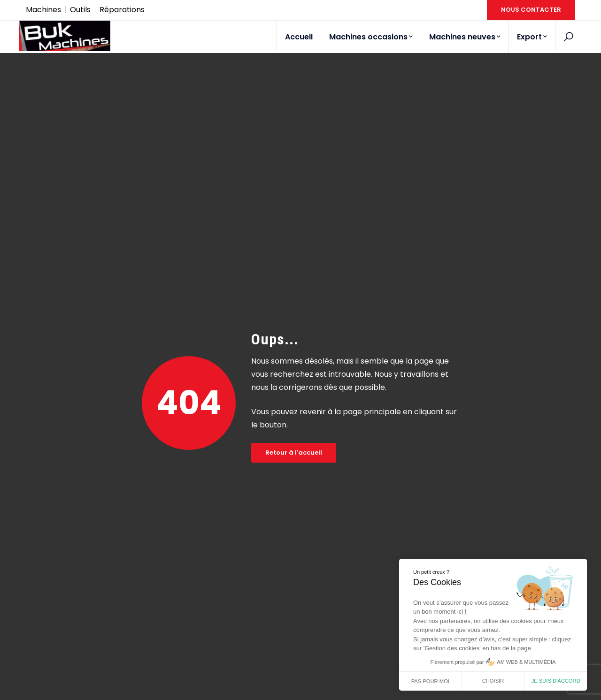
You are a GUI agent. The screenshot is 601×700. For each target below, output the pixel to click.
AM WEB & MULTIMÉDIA (526, 662)
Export (532, 37)
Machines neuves (465, 37)
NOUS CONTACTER (531, 10)
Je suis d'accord (556, 681)
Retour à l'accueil (294, 453)
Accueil (299, 37)
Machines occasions (371, 37)
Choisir (493, 681)
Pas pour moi (430, 681)
